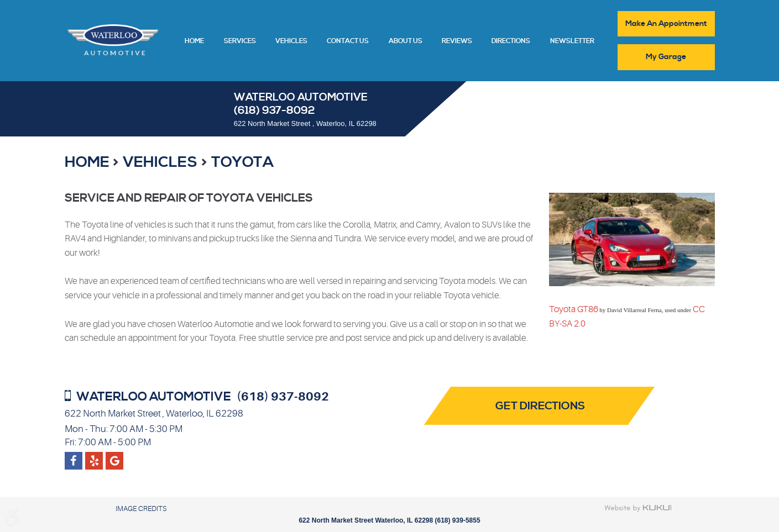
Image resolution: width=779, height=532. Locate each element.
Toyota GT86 (574, 309)
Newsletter (572, 41)
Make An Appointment (666, 24)
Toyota (242, 162)
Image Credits (141, 509)
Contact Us (348, 41)
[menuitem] (194, 40)
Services (240, 41)
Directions (511, 41)
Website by (638, 508)
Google (94, 456)
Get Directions (540, 406)
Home (194, 41)
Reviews (457, 41)
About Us (406, 41)
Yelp (114, 456)
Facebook (74, 456)
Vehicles (291, 41)
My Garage (666, 57)
